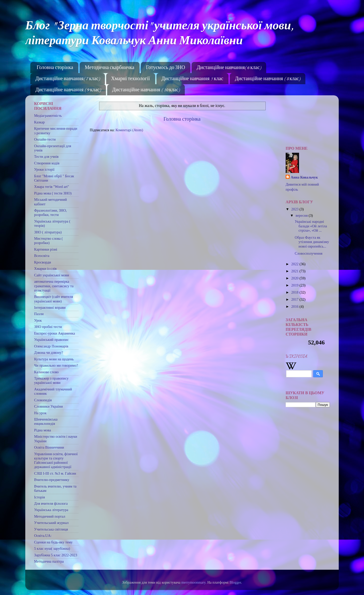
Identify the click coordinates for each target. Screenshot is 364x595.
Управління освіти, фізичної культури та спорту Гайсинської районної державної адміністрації (56, 460)
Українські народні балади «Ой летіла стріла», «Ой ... (311, 226)
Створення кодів (47, 163)
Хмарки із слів (45, 269)
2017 (295, 299)
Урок (38, 320)
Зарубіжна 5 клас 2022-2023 (56, 555)
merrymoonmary (193, 582)
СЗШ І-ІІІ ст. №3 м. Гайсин (55, 473)
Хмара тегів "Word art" (52, 187)
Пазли (39, 314)
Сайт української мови (52, 275)
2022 (295, 264)
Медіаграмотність (48, 116)
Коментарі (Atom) (129, 130)
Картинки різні (46, 249)
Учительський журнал (51, 523)
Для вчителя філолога (51, 503)
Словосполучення (309, 253)
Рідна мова (42, 430)
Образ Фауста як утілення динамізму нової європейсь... (312, 242)
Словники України (48, 406)
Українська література (51, 510)
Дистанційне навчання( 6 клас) (229, 68)
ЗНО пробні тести (48, 327)
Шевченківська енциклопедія (46, 421)
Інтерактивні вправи (50, 307)
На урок (40, 413)
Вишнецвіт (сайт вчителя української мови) (54, 299)
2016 (295, 306)
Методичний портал (50, 516)
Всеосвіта (42, 256)
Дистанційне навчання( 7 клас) (67, 79)
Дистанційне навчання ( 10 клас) (146, 90)
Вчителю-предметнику (52, 480)
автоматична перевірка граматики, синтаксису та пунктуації (54, 286)
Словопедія (43, 400)
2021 (295, 271)
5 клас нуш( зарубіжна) (52, 548)
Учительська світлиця (51, 529)
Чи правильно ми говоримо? (56, 365)
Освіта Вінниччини (49, 447)
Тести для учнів (46, 157)
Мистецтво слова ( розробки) (48, 241)
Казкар (39, 122)
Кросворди (43, 262)
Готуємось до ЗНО (165, 68)
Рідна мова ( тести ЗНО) (53, 193)
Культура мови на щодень (54, 359)
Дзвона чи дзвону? (49, 352)
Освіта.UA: (43, 536)
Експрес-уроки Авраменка (55, 333)
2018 (295, 292)
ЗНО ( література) (48, 232)
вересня (302, 215)
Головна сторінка (55, 68)
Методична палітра (49, 561)
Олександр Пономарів (51, 346)
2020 (295, 278)
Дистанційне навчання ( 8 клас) (267, 79)
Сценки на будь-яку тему (53, 542)
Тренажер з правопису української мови (51, 380)
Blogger (235, 582)
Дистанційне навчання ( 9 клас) (68, 90)
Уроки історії (44, 169)
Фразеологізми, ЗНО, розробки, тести (50, 213)
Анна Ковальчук (304, 177)
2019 (295, 285)
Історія (39, 497)
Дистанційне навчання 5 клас (192, 79)
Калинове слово (46, 372)
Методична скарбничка (109, 68)
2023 (295, 209)
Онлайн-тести (45, 139)
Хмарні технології (131, 79)
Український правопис (51, 340)
